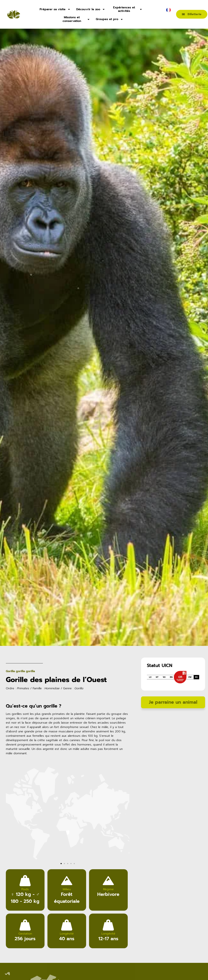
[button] (10, 823)
